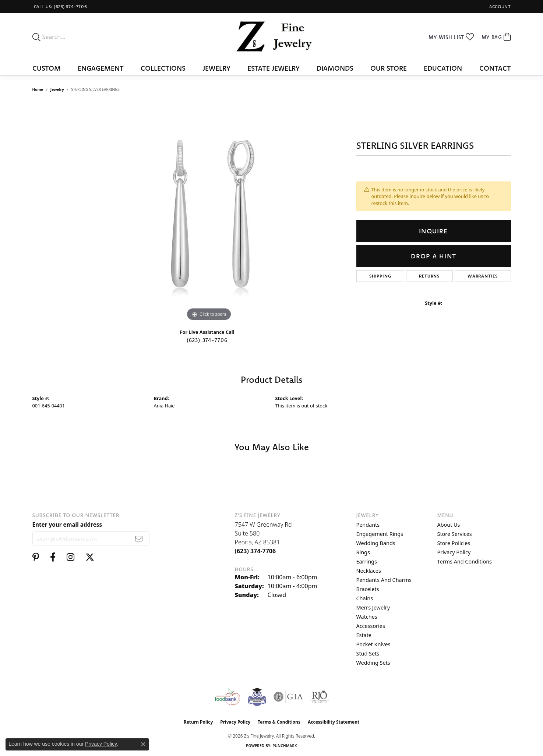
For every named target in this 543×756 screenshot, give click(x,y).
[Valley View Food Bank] (227, 697)
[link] (60, 6)
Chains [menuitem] (365, 598)
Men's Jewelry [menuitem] (373, 607)
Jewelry (216, 68)
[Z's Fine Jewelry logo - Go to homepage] (271, 37)
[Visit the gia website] (288, 697)
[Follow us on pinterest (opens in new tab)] (36, 557)
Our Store (389, 68)
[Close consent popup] (143, 744)
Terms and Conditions (465, 561)
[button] (499, 6)
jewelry (57, 89)
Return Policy (198, 722)
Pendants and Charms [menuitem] (384, 580)
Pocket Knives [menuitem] (373, 644)
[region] (209, 212)
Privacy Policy (454, 552)
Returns (429, 276)
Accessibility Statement (334, 722)
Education (443, 68)
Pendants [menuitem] (368, 525)
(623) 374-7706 (207, 340)
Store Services (455, 534)
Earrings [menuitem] (367, 561)
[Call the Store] (255, 551)
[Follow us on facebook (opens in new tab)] (53, 557)
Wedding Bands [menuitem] (376, 543)
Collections (163, 68)
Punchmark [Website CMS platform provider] (285, 746)
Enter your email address (67, 524)
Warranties (483, 276)
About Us (449, 525)
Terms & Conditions (279, 722)
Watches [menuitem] (367, 617)
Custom (47, 68)
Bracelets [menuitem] (368, 589)
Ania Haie (164, 406)
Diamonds (335, 68)
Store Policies (454, 543)
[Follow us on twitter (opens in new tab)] (90, 557)
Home (38, 89)
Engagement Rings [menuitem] (380, 534)
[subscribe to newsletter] (139, 538)
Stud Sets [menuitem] (368, 653)
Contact (495, 68)
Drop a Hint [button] (433, 256)
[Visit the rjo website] (320, 697)
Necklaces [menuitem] (369, 571)
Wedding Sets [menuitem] (373, 663)
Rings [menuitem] (363, 552)
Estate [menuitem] (364, 635)
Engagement (101, 68)
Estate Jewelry (274, 68)
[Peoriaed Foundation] (257, 697)
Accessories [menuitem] (371, 626)
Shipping (380, 276)
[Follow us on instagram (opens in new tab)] (70, 557)
